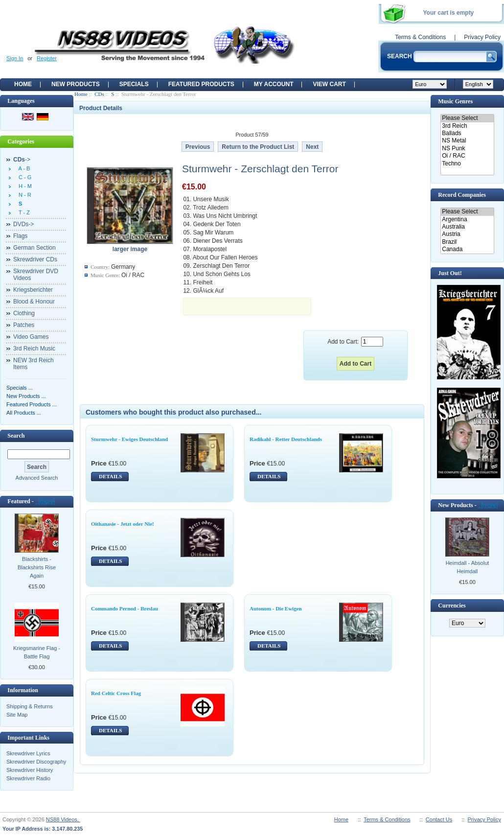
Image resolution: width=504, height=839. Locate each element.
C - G (23, 177)
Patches (24, 325)
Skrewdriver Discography (36, 762)
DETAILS (110, 476)
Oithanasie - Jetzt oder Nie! (123, 524)
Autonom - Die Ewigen (276, 608)
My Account (274, 84)
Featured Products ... (32, 404)
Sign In (15, 58)
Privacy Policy (482, 37)
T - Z (23, 212)
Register (47, 58)
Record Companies (462, 195)
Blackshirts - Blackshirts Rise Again (37, 567)
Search (16, 436)
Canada (467, 249)
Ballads (467, 133)
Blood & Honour (34, 302)
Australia (467, 227)
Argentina (467, 220)
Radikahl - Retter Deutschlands (286, 439)
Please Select (467, 118)
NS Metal (467, 141)
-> (22, 160)
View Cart (329, 84)
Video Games (31, 337)
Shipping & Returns (30, 706)
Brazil (467, 242)
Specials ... (20, 388)
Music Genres (455, 101)
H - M (24, 186)
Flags (20, 236)
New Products (76, 84)
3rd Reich (467, 126)
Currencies (452, 606)
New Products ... (26, 396)
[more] (45, 501)
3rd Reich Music (34, 349)
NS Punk (467, 149)
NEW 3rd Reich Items (34, 364)
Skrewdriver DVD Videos (36, 275)
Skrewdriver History (30, 770)
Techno (467, 164)
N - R (23, 195)
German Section (34, 248)
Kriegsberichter (33, 290)
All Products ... (24, 413)
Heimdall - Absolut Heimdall (468, 567)
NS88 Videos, (63, 819)
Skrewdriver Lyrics (28, 753)
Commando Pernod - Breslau (125, 608)
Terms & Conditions (420, 37)
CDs (99, 94)
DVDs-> (23, 224)
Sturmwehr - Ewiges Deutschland (129, 439)
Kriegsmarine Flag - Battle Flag (37, 652)
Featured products (201, 84)
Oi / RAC (467, 156)
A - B (23, 168)
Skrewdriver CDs (35, 259)
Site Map (17, 715)
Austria (467, 234)
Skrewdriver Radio (28, 778)
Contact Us (439, 819)
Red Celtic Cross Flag (116, 693)
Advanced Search (37, 478)
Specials (134, 84)
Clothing (24, 313)
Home (23, 84)
